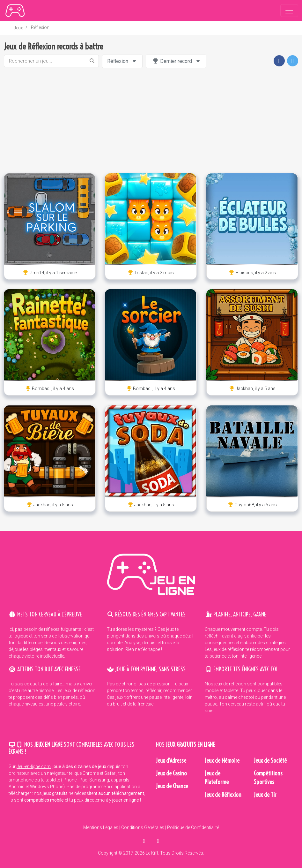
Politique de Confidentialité (193, 827)
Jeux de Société (270, 761)
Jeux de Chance (172, 786)
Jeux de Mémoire (222, 761)
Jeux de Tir (265, 795)
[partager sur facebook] (145, 841)
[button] (279, 61)
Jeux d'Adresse (171, 761)
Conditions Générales (143, 827)
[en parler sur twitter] (158, 841)
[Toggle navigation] (289, 11)
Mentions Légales (101, 827)
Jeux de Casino (171, 773)
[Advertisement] (151, 121)
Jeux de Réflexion (223, 795)
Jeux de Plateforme (217, 778)
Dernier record (177, 61)
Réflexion (40, 27)
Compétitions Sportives (268, 778)
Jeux (18, 28)
